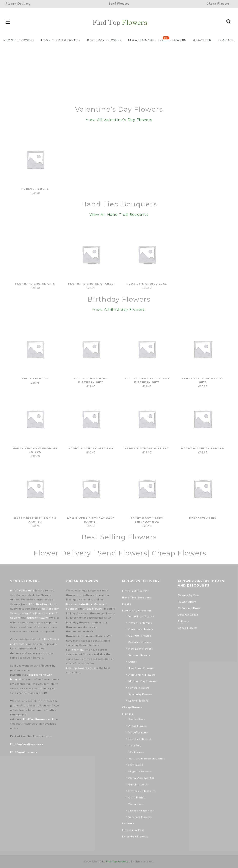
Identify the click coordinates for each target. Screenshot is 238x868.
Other (133, 662)
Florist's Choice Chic (35, 284)
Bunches (72, 604)
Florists (226, 40)
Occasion (202, 40)
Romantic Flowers (140, 623)
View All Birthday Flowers (119, 310)
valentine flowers (33, 613)
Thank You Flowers (141, 668)
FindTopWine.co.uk (24, 752)
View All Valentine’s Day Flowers (119, 120)
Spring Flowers (138, 701)
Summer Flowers (19, 40)
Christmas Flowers (141, 629)
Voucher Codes (188, 615)
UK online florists (40, 604)
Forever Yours (35, 189)
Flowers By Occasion (136, 610)
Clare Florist (137, 797)
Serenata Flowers (140, 817)
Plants (127, 604)
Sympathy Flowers (141, 694)
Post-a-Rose (137, 719)
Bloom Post (136, 804)
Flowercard (136, 765)
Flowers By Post (133, 830)
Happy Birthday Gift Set (147, 448)
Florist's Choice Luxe (147, 284)
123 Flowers (137, 752)
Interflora (86, 604)
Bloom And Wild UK (141, 778)
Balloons (128, 823)
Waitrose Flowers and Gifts (147, 758)
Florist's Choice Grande (91, 284)
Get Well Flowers (140, 636)
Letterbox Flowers (135, 836)
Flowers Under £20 (146, 40)
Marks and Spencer (141, 810)
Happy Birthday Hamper (203, 448)
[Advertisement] (119, 72)
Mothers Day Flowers (143, 681)
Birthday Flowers (104, 40)
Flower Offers (187, 602)
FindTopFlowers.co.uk (38, 719)
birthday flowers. (38, 618)
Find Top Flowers (22, 590)
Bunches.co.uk (138, 784)
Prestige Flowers (140, 739)
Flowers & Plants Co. (142, 791)
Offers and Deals (189, 608)
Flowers (178, 40)
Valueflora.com (138, 732)
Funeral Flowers (139, 688)
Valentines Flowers (141, 616)
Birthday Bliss (35, 379)
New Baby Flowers (141, 649)
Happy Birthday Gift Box (91, 448)
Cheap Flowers (132, 707)
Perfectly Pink (203, 518)
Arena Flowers (93, 609)
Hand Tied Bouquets (61, 40)
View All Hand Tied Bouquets (119, 215)
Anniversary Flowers (142, 675)
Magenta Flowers (140, 771)
